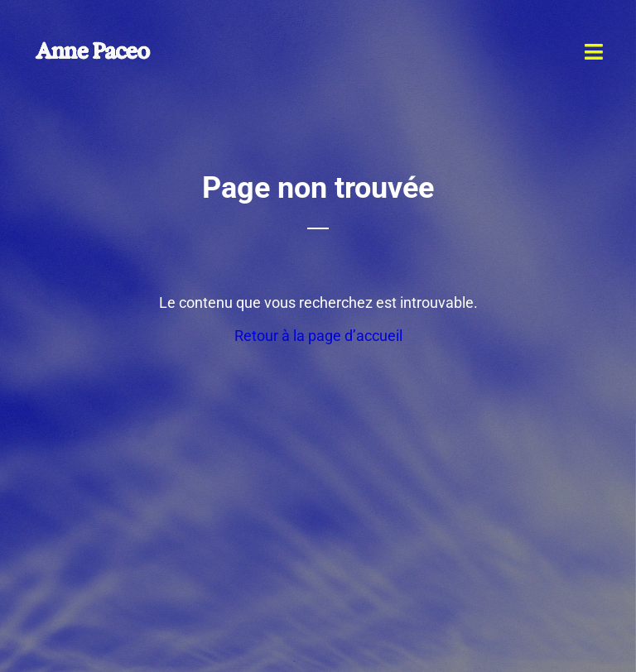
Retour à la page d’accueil (318, 336)
